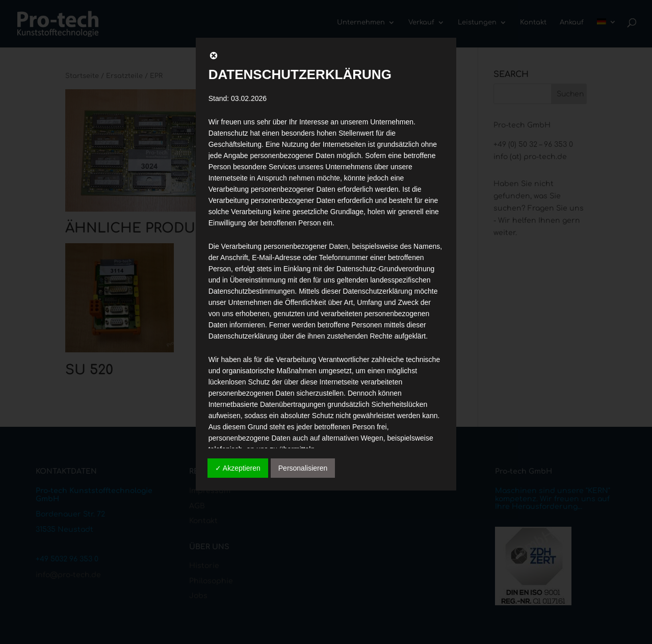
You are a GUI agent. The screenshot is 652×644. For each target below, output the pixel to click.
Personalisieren (303, 468)
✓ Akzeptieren (238, 468)
